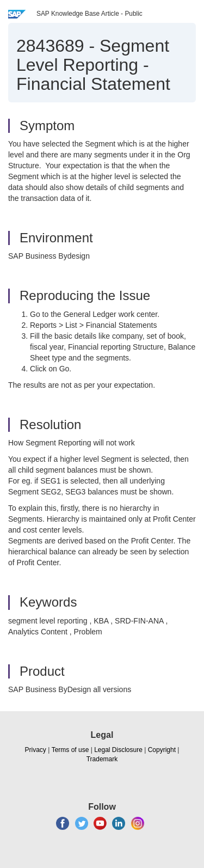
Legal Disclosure (118, 750)
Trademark (102, 759)
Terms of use (70, 750)
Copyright (162, 750)
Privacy (36, 750)
